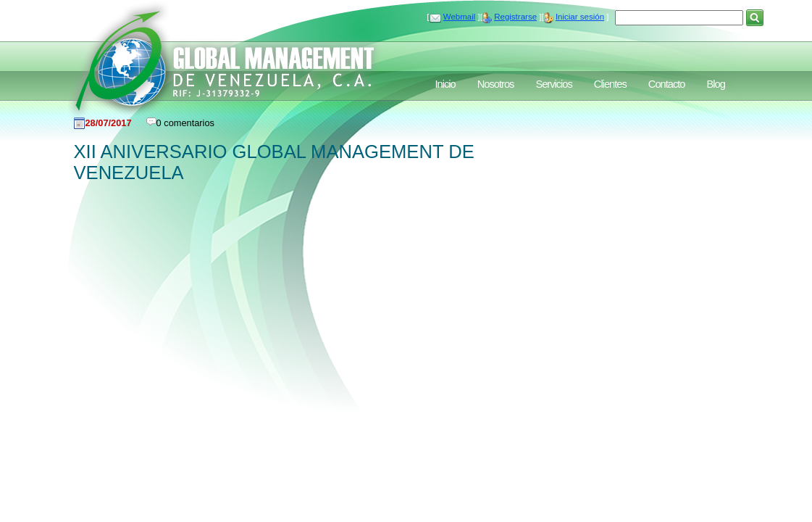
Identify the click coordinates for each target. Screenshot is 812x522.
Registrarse (515, 17)
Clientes (610, 84)
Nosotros (496, 84)
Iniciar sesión (580, 17)
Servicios (553, 84)
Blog (715, 84)
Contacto (667, 84)
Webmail (460, 17)
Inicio (445, 84)
